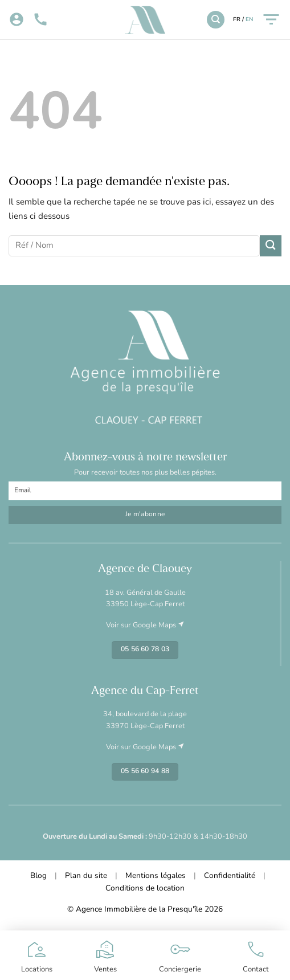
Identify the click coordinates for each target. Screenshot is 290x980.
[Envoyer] (271, 246)
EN (249, 20)
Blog (38, 876)
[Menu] (271, 20)
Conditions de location (145, 889)
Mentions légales (156, 876)
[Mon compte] (17, 20)
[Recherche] (215, 19)
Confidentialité (230, 876)
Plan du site (86, 876)
